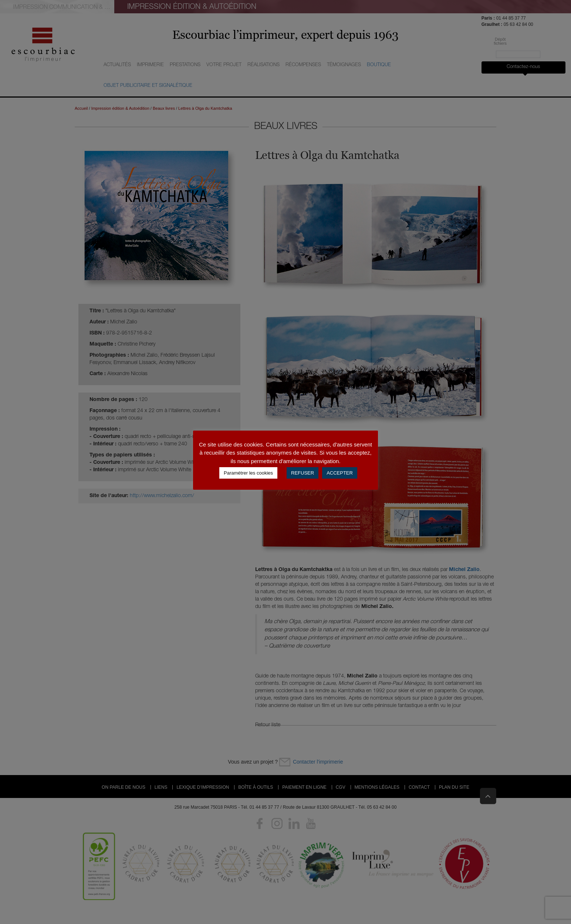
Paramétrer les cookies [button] (248, 473)
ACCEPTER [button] (340, 473)
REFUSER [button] (303, 473)
